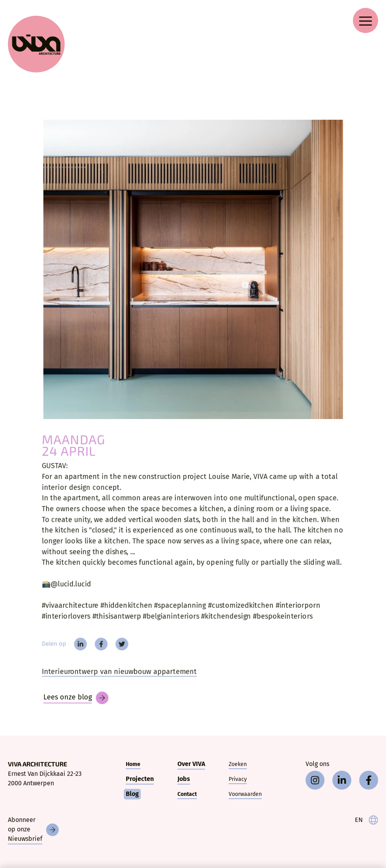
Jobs (184, 779)
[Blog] (76, 698)
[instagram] (315, 780)
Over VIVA (191, 764)
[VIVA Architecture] (36, 44)
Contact (187, 794)
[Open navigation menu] (365, 20)
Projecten (140, 779)
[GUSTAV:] (193, 269)
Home (133, 764)
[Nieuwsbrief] (33, 830)
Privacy (238, 779)
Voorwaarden (245, 794)
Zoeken (238, 764)
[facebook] (96, 649)
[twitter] (118, 649)
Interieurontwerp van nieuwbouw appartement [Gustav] (116, 677)
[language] (366, 820)
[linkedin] (75, 649)
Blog (132, 794)
